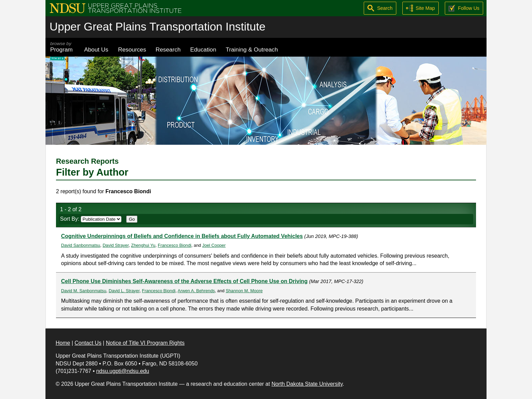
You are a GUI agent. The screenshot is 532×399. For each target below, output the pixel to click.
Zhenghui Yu (143, 245)
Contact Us (88, 343)
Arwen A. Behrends (196, 291)
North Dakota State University (307, 384)
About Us (96, 49)
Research (168, 49)
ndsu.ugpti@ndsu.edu (122, 371)
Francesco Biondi (175, 245)
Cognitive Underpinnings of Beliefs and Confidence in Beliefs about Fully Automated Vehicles (182, 236)
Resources (132, 49)
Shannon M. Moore (244, 291)
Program (62, 47)
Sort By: (91, 219)
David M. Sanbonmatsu (84, 291)
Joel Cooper (214, 245)
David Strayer (116, 245)
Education (203, 49)
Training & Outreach (252, 49)
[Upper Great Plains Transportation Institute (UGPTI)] (116, 8)
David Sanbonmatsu (81, 245)
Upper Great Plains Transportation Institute (157, 27)
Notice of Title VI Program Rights (145, 343)
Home (63, 343)
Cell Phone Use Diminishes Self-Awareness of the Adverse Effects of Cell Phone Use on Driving (184, 281)
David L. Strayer (124, 291)
